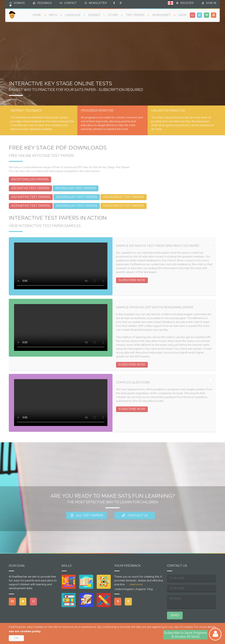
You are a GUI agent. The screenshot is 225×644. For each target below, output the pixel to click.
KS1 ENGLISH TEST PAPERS (76, 188)
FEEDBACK (44, 3)
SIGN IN (211, 3)
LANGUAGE (73, 15)
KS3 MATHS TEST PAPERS (31, 206)
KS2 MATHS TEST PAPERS (31, 197)
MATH (53, 15)
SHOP (182, 15)
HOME (37, 15)
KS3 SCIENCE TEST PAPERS (124, 206)
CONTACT (70, 3)
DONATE (19, 3)
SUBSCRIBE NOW (132, 280)
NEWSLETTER (98, 3)
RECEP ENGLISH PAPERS (30, 179)
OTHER (113, 15)
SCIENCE (94, 15)
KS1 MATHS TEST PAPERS (30, 188)
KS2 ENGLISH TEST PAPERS (77, 197)
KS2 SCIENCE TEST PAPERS (124, 197)
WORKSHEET (161, 15)
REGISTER (187, 3)
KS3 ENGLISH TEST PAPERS (77, 206)
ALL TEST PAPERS (87, 515)
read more (136, 584)
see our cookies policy (25, 631)
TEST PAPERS (135, 15)
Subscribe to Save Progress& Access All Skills (185, 635)
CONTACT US (135, 515)
